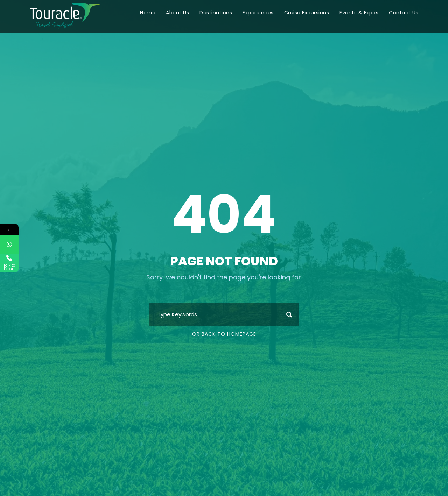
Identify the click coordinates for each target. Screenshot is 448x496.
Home (148, 13)
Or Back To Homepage (224, 334)
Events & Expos (359, 13)
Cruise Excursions (307, 13)
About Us (177, 13)
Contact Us (404, 13)
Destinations (216, 13)
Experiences (258, 13)
